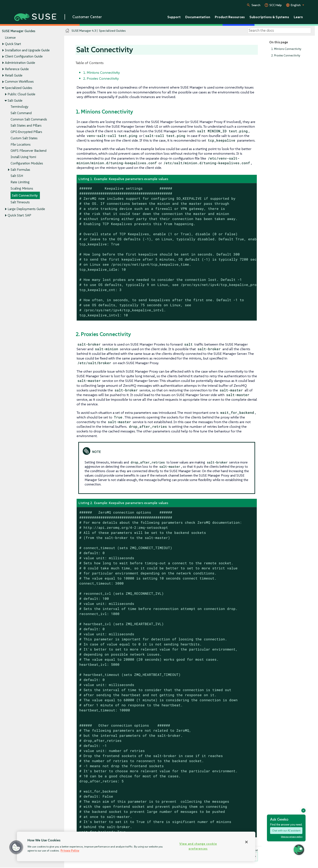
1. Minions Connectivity (286, 49)
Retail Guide (14, 75)
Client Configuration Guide (24, 57)
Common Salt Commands (29, 119)
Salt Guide (15, 100)
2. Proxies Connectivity (286, 55)
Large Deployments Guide (26, 209)
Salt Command (21, 113)
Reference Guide (17, 69)
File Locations (21, 144)
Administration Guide (20, 63)
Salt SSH (17, 176)
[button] (16, 847)
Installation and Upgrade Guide (27, 50)
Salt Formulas (20, 170)
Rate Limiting (20, 182)
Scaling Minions (22, 188)
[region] (136, 846)
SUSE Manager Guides (19, 31)
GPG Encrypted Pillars (26, 132)
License (10, 38)
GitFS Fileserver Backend (28, 151)
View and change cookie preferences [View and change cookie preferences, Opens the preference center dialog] (198, 846)
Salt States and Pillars (26, 126)
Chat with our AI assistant (286, 830)
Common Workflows (19, 82)
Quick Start (13, 44)
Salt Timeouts (20, 202)
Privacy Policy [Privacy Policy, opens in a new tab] (70, 851)
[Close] (246, 842)
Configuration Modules (27, 163)
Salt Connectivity (25, 195)
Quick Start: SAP (19, 215)
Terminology (20, 107)
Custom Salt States (24, 138)
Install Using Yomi (23, 157)
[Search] (279, 31)
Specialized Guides (19, 88)
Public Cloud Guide (21, 94)
